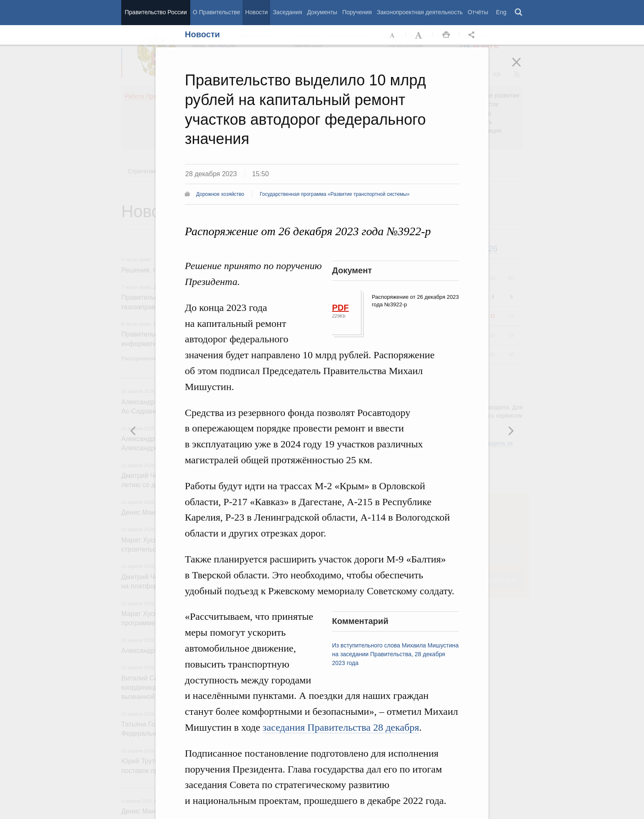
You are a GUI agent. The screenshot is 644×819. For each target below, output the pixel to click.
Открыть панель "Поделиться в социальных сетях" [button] (473, 35)
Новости (256, 12)
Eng (501, 12)
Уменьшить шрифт (393, 35)
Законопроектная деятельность (420, 12)
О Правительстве (216, 12)
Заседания (287, 12)
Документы (322, 12)
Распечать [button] (446, 35)
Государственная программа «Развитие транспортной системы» (335, 194)
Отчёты (478, 12)
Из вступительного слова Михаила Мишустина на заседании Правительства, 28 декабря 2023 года (395, 654)
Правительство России (156, 12)
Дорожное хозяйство (220, 194)
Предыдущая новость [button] (511, 431)
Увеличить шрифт (419, 35)
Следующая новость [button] (133, 431)
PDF (340, 308)
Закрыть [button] (522, 68)
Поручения (357, 12)
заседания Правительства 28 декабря (341, 727)
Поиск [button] (519, 13)
